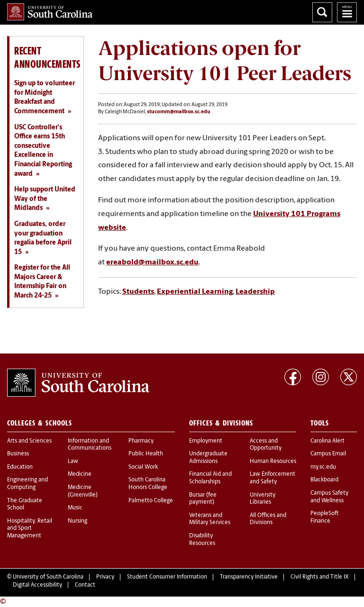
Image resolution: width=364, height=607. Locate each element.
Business (18, 454)
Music (75, 508)
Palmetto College (151, 501)
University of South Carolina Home (50, 12)
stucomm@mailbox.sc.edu (179, 112)
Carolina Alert (328, 441)
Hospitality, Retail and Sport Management (30, 529)
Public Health (146, 454)
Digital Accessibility (37, 585)
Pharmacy (141, 441)
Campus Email (328, 454)
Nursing (77, 521)
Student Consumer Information (167, 577)
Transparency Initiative (249, 577)
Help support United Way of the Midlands (45, 199)
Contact (85, 585)
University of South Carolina (48, 577)
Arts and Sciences (29, 441)
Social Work (143, 467)
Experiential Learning (195, 292)
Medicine (80, 474)
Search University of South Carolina (322, 12)
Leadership (255, 292)
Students (138, 292)
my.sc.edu (323, 467)
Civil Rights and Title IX (320, 577)
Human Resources (273, 462)
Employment (206, 441)
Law (73, 462)
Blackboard (324, 480)
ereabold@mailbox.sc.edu (152, 263)
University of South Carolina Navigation (347, 12)
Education (20, 467)
